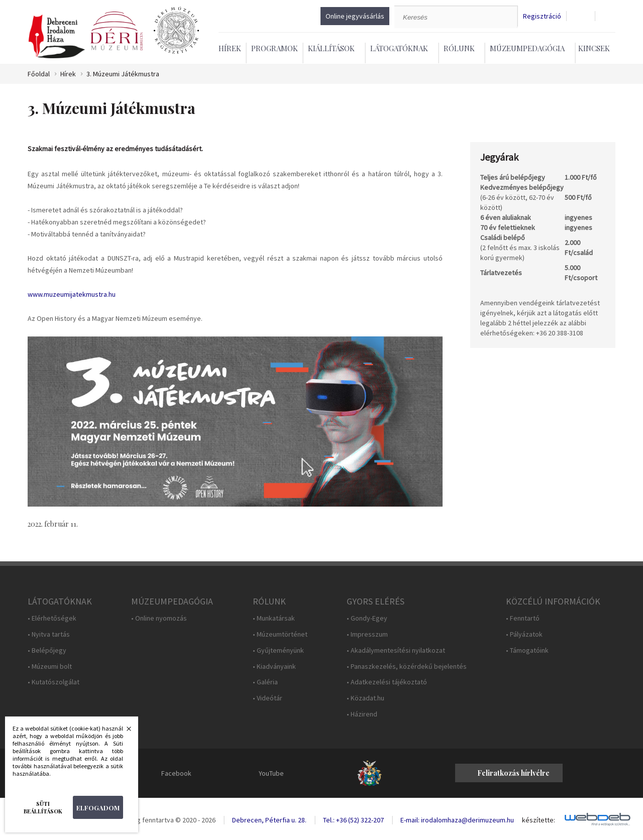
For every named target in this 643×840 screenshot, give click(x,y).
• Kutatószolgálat (53, 682)
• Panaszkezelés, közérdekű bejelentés (407, 667)
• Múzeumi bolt (50, 667)
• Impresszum (367, 634)
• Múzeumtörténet (280, 634)
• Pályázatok (524, 634)
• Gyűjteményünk (278, 650)
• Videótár (267, 698)
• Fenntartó (523, 618)
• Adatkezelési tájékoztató (387, 682)
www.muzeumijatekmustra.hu (72, 294)
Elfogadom (98, 808)
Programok (275, 48)
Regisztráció (542, 16)
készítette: (539, 820)
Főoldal (39, 74)
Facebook (176, 773)
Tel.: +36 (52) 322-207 (353, 820)
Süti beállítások (43, 807)
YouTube (271, 773)
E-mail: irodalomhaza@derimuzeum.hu (457, 820)
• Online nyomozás (159, 618)
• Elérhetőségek (52, 618)
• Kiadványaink (274, 667)
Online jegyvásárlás (355, 16)
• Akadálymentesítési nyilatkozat (396, 650)
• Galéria (265, 682)
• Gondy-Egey (367, 618)
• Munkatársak (274, 618)
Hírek (230, 48)
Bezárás (124, 732)
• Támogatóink (527, 650)
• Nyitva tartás (49, 634)
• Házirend (362, 714)
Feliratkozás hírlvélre (513, 773)
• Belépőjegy (47, 650)
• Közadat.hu (365, 698)
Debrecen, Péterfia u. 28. (269, 820)
